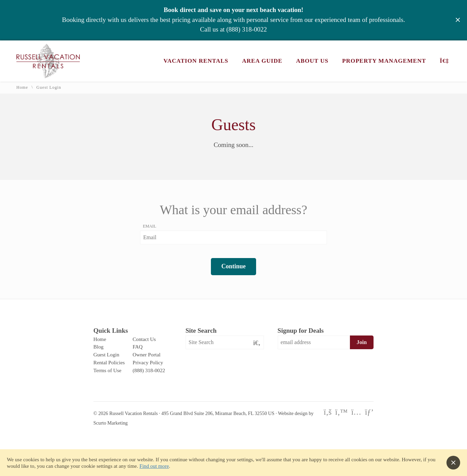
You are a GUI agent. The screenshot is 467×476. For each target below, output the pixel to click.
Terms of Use (108, 370)
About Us (312, 61)
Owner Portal (146, 355)
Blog (99, 347)
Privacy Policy (148, 362)
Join (362, 342)
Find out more (154, 466)
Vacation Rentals (196, 61)
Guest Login (106, 355)
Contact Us (144, 339)
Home (22, 87)
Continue (233, 266)
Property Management (384, 61)
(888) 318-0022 (247, 29)
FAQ (137, 347)
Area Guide (262, 61)
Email (149, 226)
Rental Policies (109, 362)
